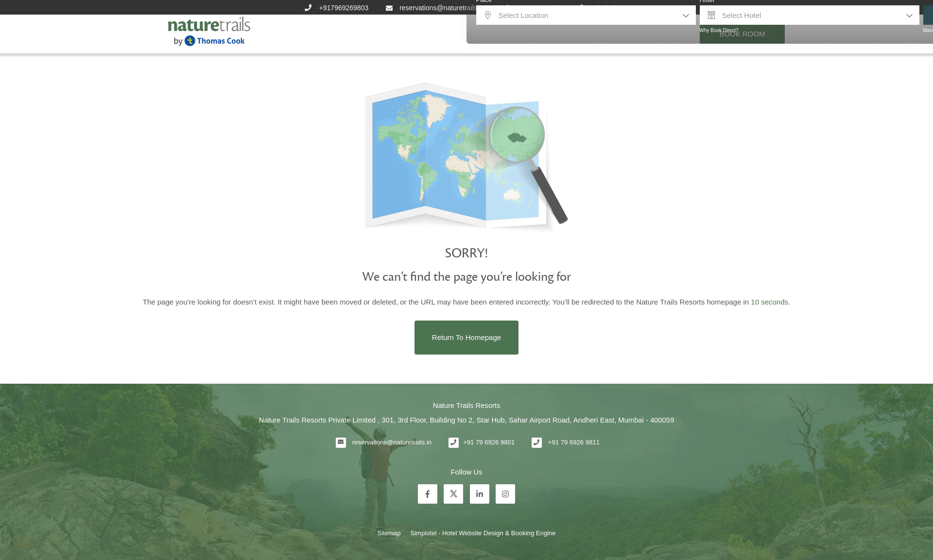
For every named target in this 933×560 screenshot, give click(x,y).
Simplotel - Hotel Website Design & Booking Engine (483, 533)
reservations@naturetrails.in (392, 442)
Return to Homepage (466, 337)
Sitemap (389, 533)
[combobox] (586, 15)
